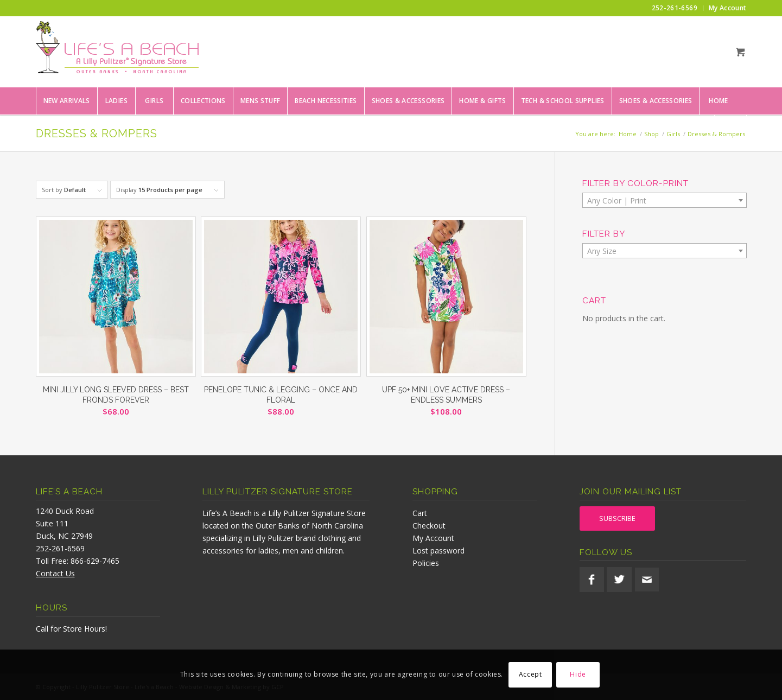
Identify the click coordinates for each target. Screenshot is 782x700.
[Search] (730, 128)
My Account (433, 538)
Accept (530, 674)
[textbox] (665, 201)
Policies (426, 563)
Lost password (438, 551)
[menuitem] (675, 8)
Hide (578, 674)
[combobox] (665, 200)
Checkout (429, 526)
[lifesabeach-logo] (117, 52)
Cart (420, 513)
